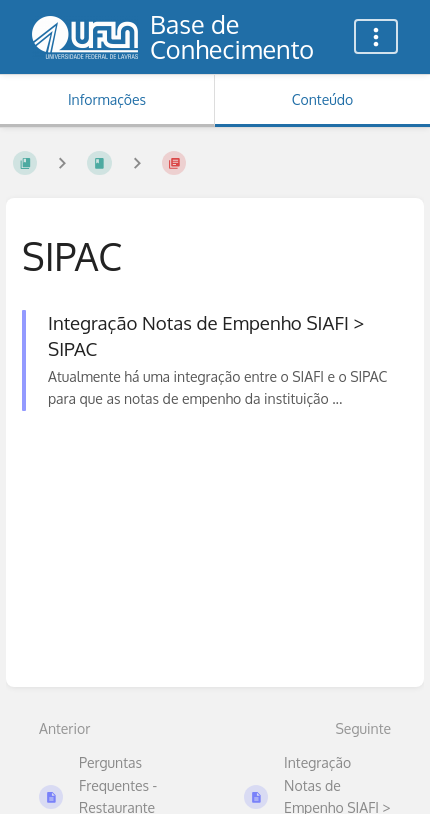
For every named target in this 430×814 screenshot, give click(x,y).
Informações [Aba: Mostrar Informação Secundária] (107, 99)
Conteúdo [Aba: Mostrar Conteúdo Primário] (322, 99)
